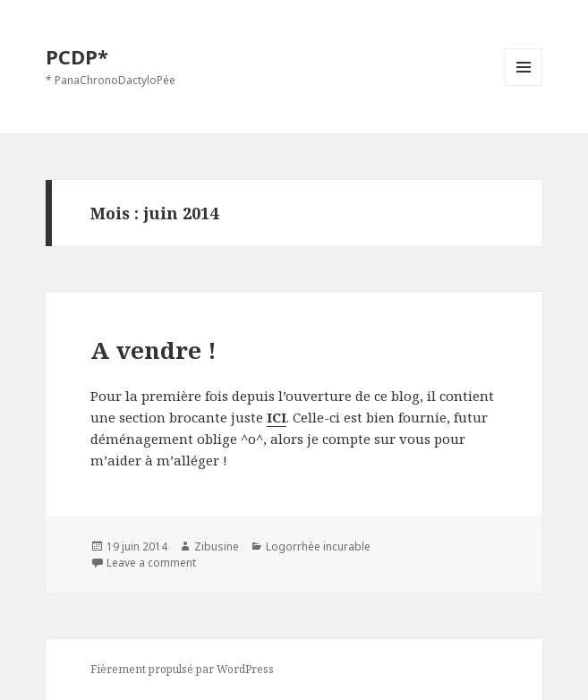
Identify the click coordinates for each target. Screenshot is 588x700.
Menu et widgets (524, 85)
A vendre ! (153, 350)
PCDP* (77, 56)
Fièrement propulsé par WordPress (182, 669)
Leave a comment (151, 563)
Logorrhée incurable (318, 546)
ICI (277, 417)
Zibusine (217, 546)
